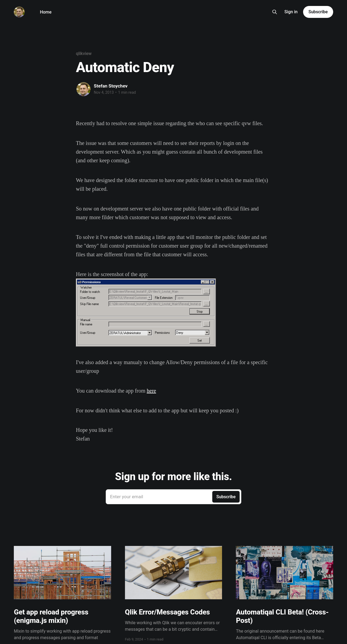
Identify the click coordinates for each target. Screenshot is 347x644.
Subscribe (318, 12)
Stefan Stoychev (111, 86)
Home (46, 12)
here (151, 391)
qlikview (84, 54)
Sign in (291, 12)
